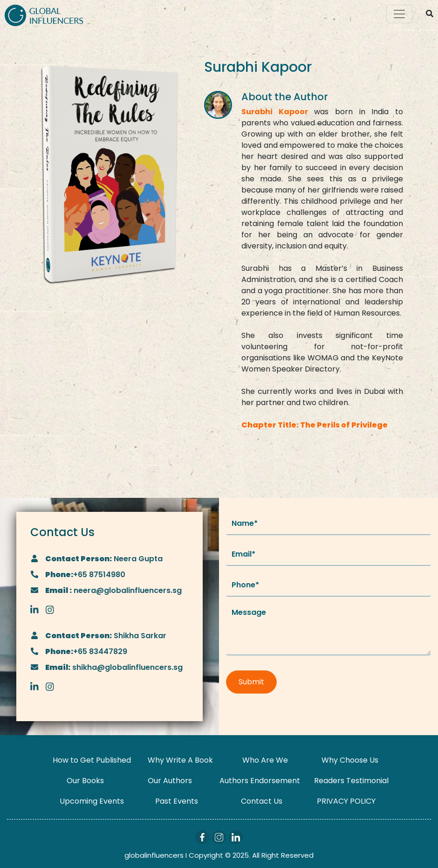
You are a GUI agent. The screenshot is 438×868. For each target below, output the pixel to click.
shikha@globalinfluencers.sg (127, 667)
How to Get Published (92, 760)
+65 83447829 (100, 651)
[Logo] (44, 14)
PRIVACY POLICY (346, 801)
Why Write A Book (180, 760)
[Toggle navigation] (399, 14)
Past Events (177, 801)
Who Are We (265, 760)
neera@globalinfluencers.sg (127, 590)
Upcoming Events (92, 801)
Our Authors (170, 781)
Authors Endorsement (260, 781)
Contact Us (262, 801)
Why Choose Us (350, 760)
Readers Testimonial (351, 781)
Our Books (85, 781)
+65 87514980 (99, 575)
